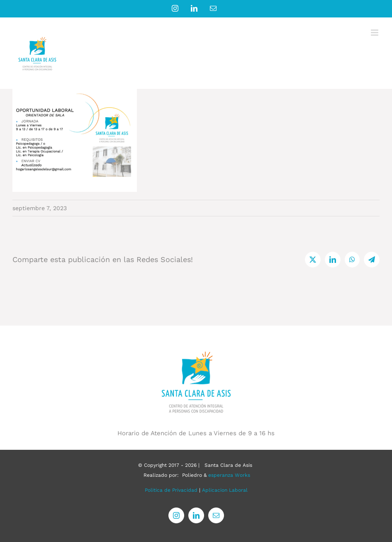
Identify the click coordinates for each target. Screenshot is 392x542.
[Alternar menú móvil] (375, 33)
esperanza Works (229, 475)
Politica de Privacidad (171, 490)
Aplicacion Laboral (225, 490)
